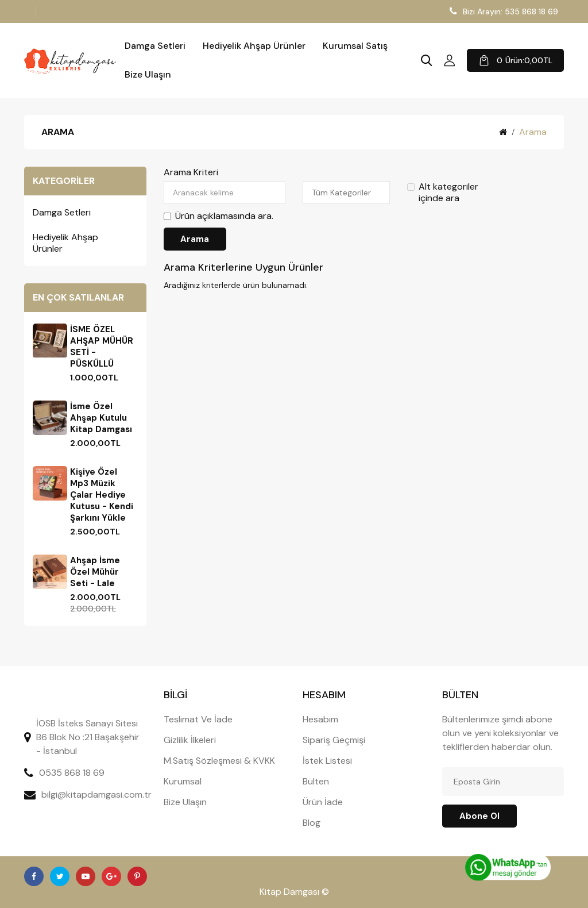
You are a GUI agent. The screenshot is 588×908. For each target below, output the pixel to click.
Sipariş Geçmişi (334, 740)
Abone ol (479, 816)
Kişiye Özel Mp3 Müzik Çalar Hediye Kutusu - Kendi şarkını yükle (102, 495)
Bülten (316, 781)
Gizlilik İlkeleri (190, 740)
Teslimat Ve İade (198, 719)
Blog (312, 823)
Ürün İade (323, 802)
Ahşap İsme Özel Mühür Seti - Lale (95, 572)
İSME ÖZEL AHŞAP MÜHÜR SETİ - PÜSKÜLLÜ (102, 347)
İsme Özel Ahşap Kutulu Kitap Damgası (101, 418)
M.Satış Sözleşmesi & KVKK (219, 761)
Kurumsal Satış (355, 46)
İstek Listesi (327, 761)
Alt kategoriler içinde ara (443, 193)
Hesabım (320, 719)
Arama (533, 132)
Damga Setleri (155, 46)
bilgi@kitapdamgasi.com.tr (96, 794)
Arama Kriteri (191, 172)
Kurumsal (183, 781)
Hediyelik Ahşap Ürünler (254, 46)
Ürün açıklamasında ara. (218, 216)
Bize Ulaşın (148, 75)
